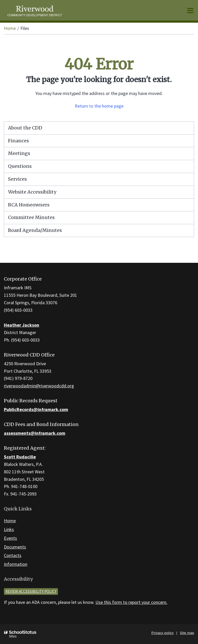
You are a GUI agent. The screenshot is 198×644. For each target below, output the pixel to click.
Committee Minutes (31, 217)
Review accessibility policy (31, 591)
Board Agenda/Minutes (35, 230)
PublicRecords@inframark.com (36, 409)
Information (16, 564)
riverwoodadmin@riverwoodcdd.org (39, 386)
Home (10, 28)
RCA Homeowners (39, 206)
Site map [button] (187, 633)
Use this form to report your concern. (131, 602)
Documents (15, 547)
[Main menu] (190, 10)
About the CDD (25, 128)
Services (17, 179)
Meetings (19, 153)
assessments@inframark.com (35, 433)
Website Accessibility (32, 192)
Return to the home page (99, 106)
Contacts (13, 555)
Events (10, 538)
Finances (18, 141)
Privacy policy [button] (162, 633)
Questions (20, 166)
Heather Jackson (22, 325)
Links (9, 529)
